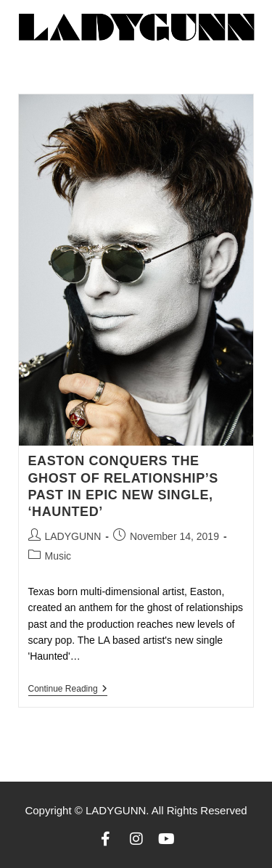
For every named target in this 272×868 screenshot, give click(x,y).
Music (58, 556)
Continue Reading (68, 689)
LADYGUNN (73, 536)
